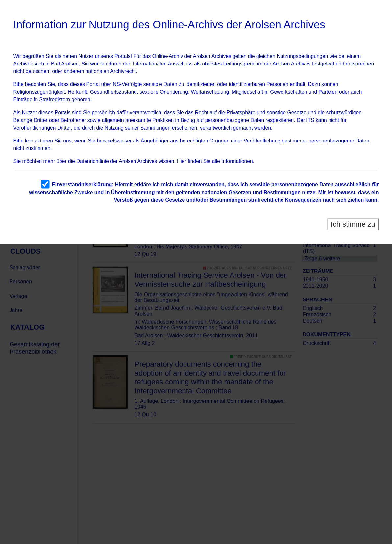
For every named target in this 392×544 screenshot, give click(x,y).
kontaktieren (39, 141)
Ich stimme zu (353, 224)
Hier (182, 161)
